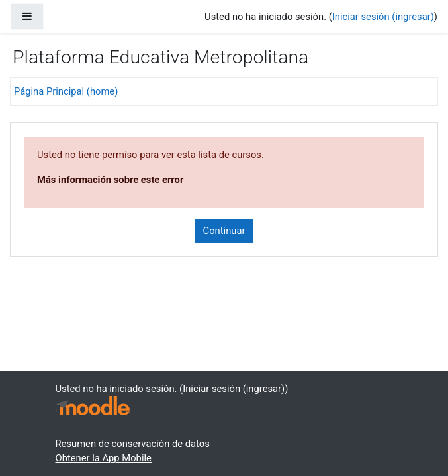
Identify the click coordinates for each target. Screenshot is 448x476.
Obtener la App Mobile (104, 458)
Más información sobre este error (110, 180)
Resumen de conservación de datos (133, 444)
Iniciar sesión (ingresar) (383, 17)
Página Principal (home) (66, 91)
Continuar (224, 231)
